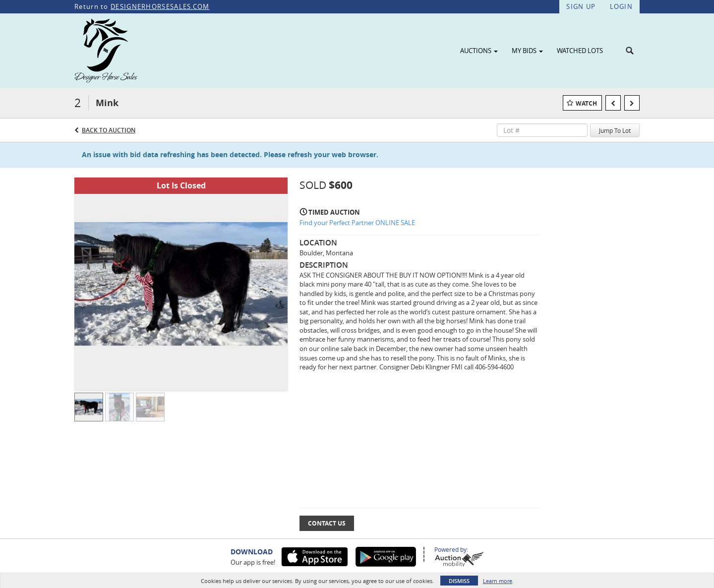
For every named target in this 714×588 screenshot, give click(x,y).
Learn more (498, 581)
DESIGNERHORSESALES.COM (160, 6)
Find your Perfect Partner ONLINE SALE (357, 223)
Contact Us (327, 523)
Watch (586, 103)
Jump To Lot (615, 130)
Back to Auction (109, 130)
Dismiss (459, 581)
